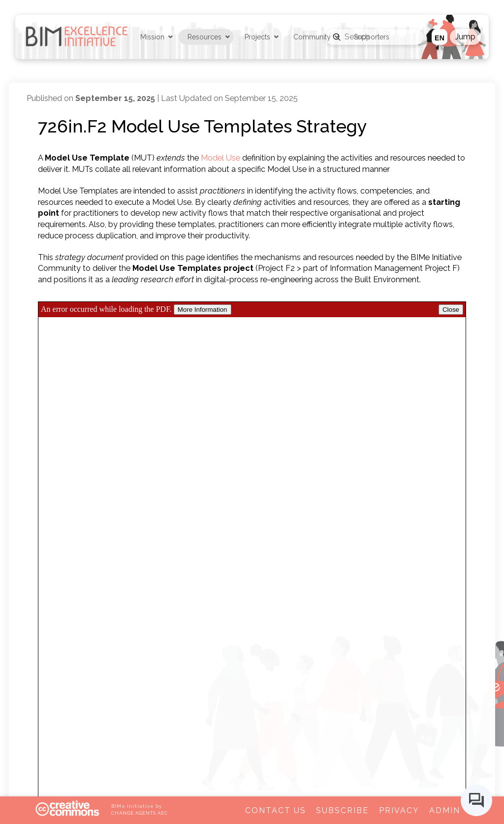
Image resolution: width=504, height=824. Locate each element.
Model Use (220, 158)
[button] (465, 37)
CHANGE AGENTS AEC (139, 813)
